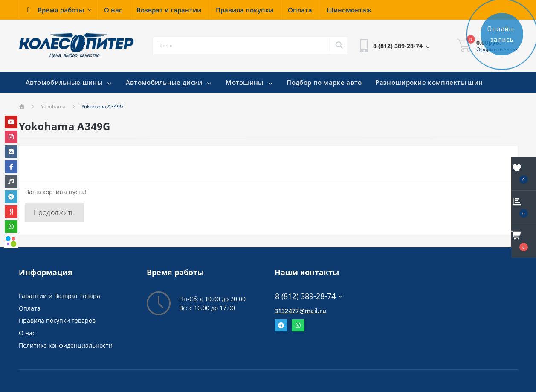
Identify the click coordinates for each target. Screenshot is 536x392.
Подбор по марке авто (324, 82)
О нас (27, 333)
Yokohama (53, 106)
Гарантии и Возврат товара (59, 296)
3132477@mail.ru (301, 311)
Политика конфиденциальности (66, 345)
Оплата (30, 308)
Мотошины (249, 82)
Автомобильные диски (169, 82)
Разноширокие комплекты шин (429, 82)
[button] (58, 10)
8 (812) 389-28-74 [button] (309, 296)
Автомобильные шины (69, 82)
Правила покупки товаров (57, 321)
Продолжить (54, 212)
